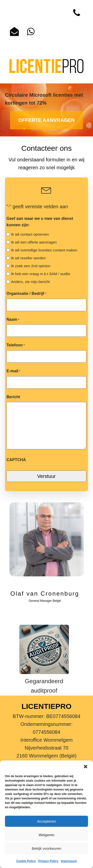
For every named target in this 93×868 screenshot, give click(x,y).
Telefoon (16, 346)
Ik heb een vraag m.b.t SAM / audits (41, 274)
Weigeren (47, 835)
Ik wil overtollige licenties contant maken (44, 250)
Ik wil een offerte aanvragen (34, 242)
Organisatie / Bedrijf (26, 294)
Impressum (69, 861)
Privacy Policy (48, 861)
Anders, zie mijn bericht (31, 282)
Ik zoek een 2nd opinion (31, 266)
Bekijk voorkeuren (46, 848)
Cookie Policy (26, 861)
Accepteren (47, 821)
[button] (86, 767)
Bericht (13, 397)
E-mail (13, 371)
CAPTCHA (16, 460)
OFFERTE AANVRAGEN (46, 120)
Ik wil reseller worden (29, 258)
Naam (13, 320)
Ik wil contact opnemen (30, 234)
